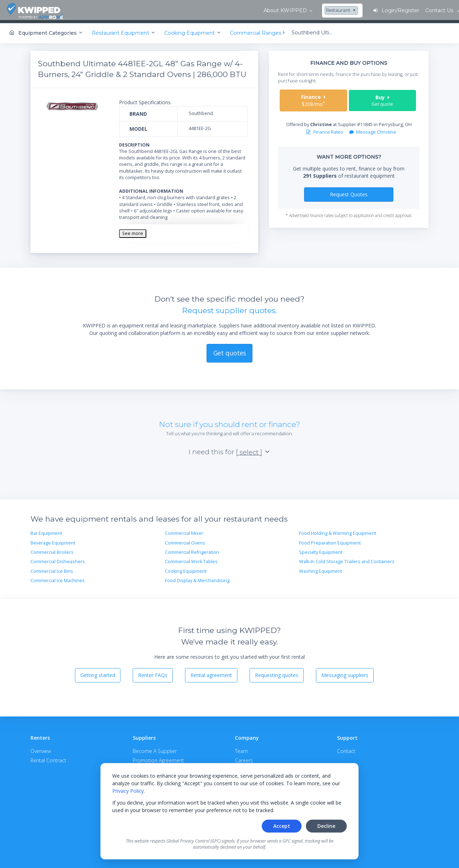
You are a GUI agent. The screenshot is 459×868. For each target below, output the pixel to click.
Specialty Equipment (321, 550)
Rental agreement (211, 673)
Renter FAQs (153, 673)
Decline (326, 826)
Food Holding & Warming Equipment (338, 531)
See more (133, 231)
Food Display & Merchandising (197, 578)
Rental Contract (48, 758)
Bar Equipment (46, 531)
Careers (244, 758)
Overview (41, 749)
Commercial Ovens (185, 540)
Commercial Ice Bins (52, 569)
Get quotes (230, 351)
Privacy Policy (128, 791)
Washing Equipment (321, 569)
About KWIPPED (111, 10)
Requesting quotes (277, 673)
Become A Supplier (155, 749)
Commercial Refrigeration (192, 550)
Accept (282, 826)
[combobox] (167, 11)
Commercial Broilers (52, 550)
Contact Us (430, 10)
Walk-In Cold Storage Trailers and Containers (347, 559)
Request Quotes (349, 192)
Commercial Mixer (184, 531)
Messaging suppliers (345, 673)
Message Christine (373, 130)
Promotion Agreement (158, 758)
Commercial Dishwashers (58, 559)
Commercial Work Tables (191, 559)
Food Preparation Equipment (330, 540)
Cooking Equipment (186, 569)
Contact (346, 749)
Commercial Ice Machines (58, 578)
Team (241, 749)
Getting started (98, 673)
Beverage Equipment (53, 540)
